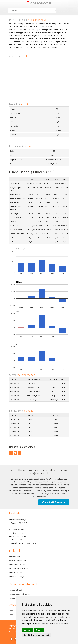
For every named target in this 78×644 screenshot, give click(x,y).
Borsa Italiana (15, 556)
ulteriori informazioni (54, 502)
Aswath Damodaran (18, 560)
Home (39, 4)
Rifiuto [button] (39, 630)
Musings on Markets (18, 564)
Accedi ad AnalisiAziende (20, 594)
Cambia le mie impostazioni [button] (36, 635)
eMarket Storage (17, 576)
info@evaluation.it (39, 473)
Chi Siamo (13, 629)
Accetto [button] (28, 630)
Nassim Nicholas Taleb (19, 568)
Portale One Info (16, 572)
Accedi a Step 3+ (16, 590)
